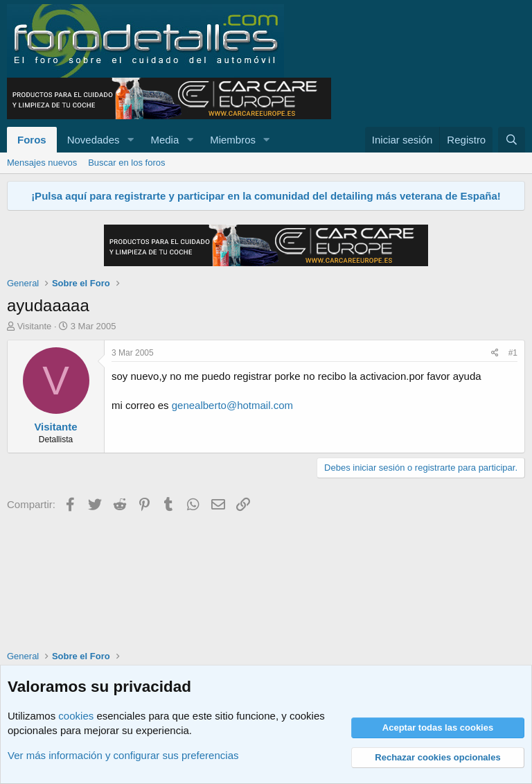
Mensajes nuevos (42, 163)
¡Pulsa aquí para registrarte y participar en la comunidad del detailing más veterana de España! (266, 196)
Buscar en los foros (126, 163)
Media (165, 140)
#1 (513, 353)
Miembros (233, 140)
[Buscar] (512, 140)
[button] (130, 140)
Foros (32, 140)
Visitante (35, 326)
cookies (76, 716)
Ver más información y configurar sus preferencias (123, 755)
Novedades (94, 140)
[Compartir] (495, 353)
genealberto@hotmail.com (232, 405)
